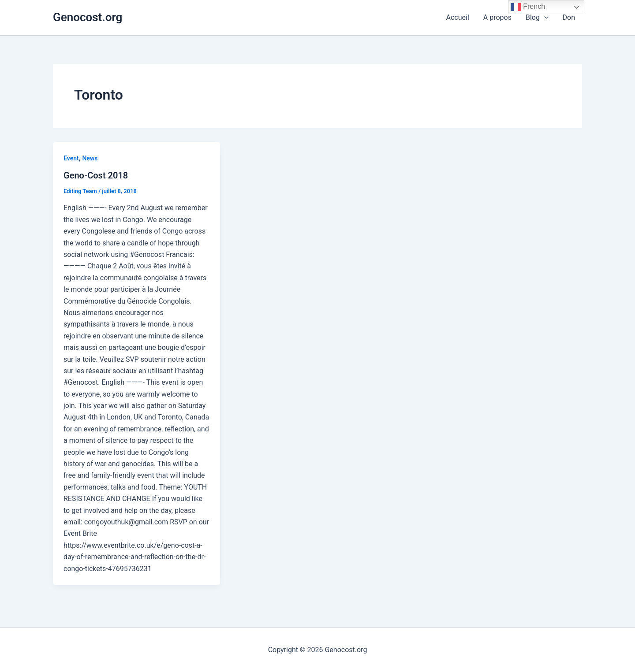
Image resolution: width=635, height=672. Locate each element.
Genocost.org (88, 17)
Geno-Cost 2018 (96, 175)
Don (569, 17)
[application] (544, 18)
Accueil (458, 17)
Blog (537, 18)
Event (71, 158)
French (528, 7)
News (90, 158)
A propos (497, 17)
